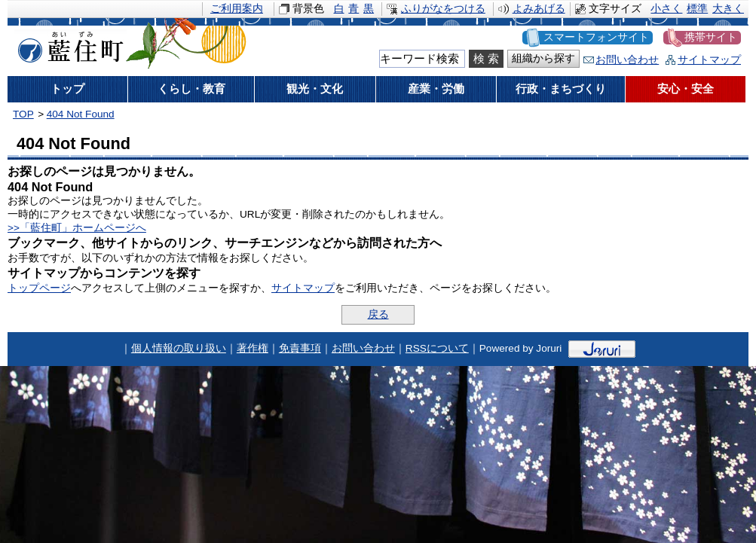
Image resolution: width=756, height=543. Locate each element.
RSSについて (437, 348)
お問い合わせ (627, 60)
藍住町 (68, 44)
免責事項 (300, 348)
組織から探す (543, 58)
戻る (378, 314)
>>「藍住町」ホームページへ (77, 228)
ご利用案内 (237, 9)
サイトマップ (709, 60)
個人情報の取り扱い (179, 348)
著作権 (253, 348)
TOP (23, 114)
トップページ (39, 288)
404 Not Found (81, 114)
